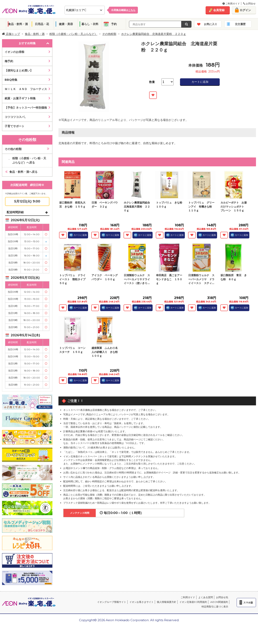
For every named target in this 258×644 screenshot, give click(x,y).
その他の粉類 (13, 149)
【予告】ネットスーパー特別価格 (26, 108)
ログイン (245, 10)
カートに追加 (200, 82)
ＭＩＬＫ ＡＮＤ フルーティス (26, 89)
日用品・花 (42, 24)
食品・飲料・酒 (18, 24)
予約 (114, 24)
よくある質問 (206, 597)
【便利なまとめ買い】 (19, 70)
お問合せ (249, 4)
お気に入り (211, 24)
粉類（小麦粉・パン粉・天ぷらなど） (73, 34)
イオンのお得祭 (15, 52)
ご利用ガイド (231, 4)
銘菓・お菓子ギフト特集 (20, 98)
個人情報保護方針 (166, 602)
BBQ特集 (11, 80)
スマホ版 (248, 603)
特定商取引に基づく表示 (215, 607)
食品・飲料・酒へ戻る (23, 172)
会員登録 (219, 10)
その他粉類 (109, 34)
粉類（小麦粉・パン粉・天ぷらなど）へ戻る (29, 160)
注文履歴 (240, 24)
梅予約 (9, 61)
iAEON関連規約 (219, 602)
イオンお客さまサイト (141, 602)
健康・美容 (66, 24)
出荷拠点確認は (123, 10)
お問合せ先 (222, 597)
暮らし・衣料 (90, 24)
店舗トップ (11, 34)
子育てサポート (15, 126)
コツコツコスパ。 (16, 117)
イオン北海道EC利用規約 (193, 602)
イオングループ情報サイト (112, 602)
